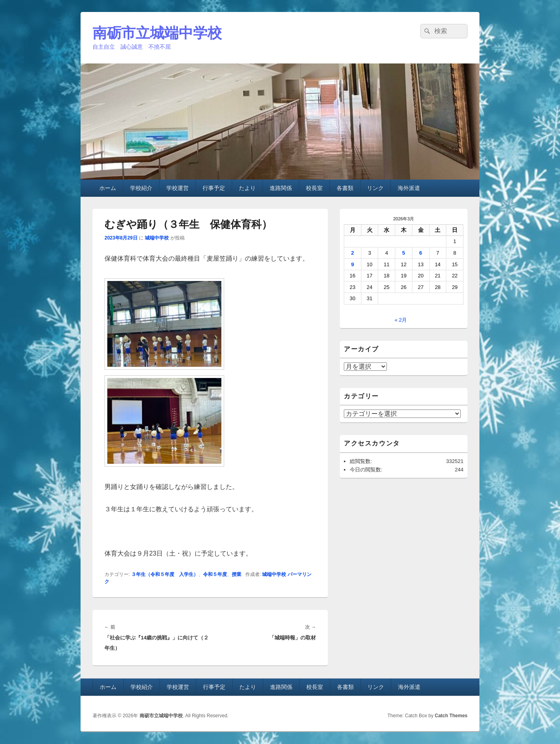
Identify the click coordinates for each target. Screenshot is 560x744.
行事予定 (214, 188)
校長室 (314, 188)
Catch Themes (451, 716)
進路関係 (281, 188)
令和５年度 (215, 574)
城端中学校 (157, 238)
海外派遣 (409, 188)
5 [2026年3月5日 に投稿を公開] (403, 253)
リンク (375, 188)
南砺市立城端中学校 (157, 33)
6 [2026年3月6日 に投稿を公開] (421, 253)
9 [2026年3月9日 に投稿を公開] (352, 264)
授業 (237, 574)
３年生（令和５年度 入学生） (165, 574)
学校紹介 (141, 188)
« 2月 (401, 320)
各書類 (345, 188)
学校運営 (177, 188)
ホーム (108, 188)
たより (247, 188)
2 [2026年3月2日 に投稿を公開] (352, 253)
